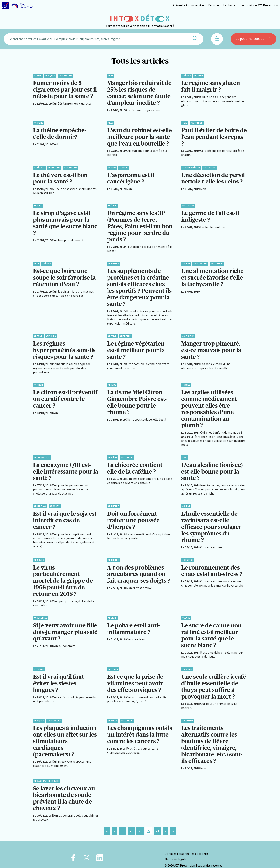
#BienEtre (113, 261)
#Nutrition (197, 122)
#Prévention (65, 76)
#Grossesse (41, 611)
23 (157, 822)
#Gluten (198, 76)
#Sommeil (39, 662)
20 (131, 822)
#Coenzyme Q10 (42, 453)
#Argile (186, 381)
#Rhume (112, 381)
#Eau (111, 122)
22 (149, 822)
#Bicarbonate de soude (46, 772)
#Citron (38, 381)
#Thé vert (39, 167)
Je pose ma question (253, 39)
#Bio (110, 76)
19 (123, 822)
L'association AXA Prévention (259, 5)
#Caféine (38, 122)
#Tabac (38, 76)
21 (140, 822)
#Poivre (112, 611)
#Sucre (112, 167)
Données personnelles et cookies (187, 844)
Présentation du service (188, 5)
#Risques (50, 76)
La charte (229, 5)
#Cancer (124, 167)
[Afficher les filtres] (217, 40)
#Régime (187, 76)
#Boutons (188, 713)
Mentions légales (176, 850)
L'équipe (213, 5)
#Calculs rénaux (191, 167)
